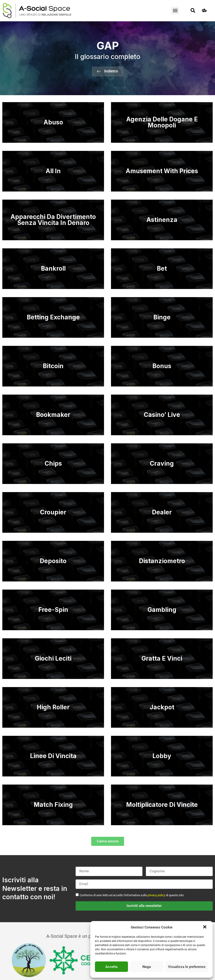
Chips (53, 463)
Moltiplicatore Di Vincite (162, 805)
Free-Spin (53, 610)
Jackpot (162, 707)
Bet (162, 268)
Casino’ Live (162, 415)
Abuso (53, 122)
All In (53, 171)
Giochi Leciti (53, 658)
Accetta (111, 967)
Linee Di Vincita (53, 756)
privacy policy (156, 895)
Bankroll (53, 268)
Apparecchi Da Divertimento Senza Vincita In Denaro (53, 220)
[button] (205, 927)
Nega (147, 967)
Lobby (162, 756)
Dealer (162, 512)
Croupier (53, 512)
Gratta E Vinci (162, 658)
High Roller (53, 707)
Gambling (162, 610)
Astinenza (162, 220)
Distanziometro (162, 561)
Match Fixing (53, 805)
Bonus (162, 366)
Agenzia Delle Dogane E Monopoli (162, 122)
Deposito (53, 561)
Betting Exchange (53, 317)
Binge (162, 317)
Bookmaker (53, 415)
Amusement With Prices (162, 171)
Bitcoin (53, 366)
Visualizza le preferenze (187, 967)
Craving (162, 463)
